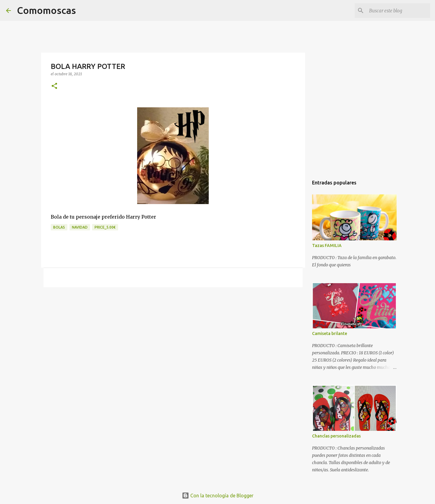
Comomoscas (46, 10)
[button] (54, 86)
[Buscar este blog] (398, 11)
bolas (59, 227)
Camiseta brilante (330, 333)
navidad (80, 227)
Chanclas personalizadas (336, 436)
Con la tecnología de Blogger (218, 496)
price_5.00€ (105, 227)
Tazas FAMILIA (327, 245)
